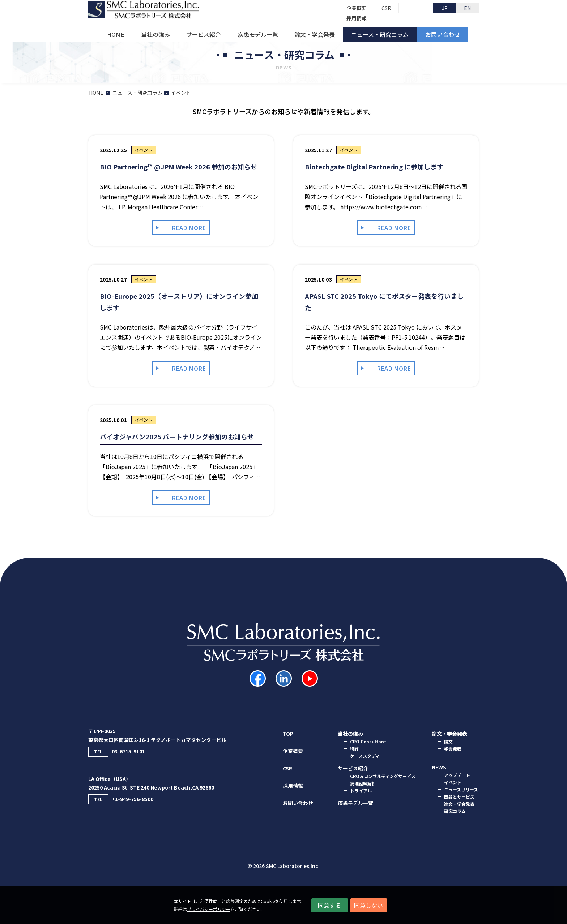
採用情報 (293, 786)
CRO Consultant (368, 741)
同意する (329, 905)
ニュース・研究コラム (138, 93)
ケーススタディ (365, 756)
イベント (453, 782)
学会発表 (453, 749)
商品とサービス (459, 797)
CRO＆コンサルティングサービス (383, 776)
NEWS (439, 767)
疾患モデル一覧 (355, 803)
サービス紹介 (353, 768)
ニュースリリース (461, 789)
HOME (96, 93)
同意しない (368, 905)
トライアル (361, 790)
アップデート (457, 775)
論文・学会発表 (459, 804)
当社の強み (350, 734)
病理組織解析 (363, 783)
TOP (288, 734)
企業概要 (293, 751)
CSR (287, 768)
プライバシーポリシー (209, 909)
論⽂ (448, 741)
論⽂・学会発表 (449, 734)
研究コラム (455, 811)
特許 (354, 749)
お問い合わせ (298, 803)
